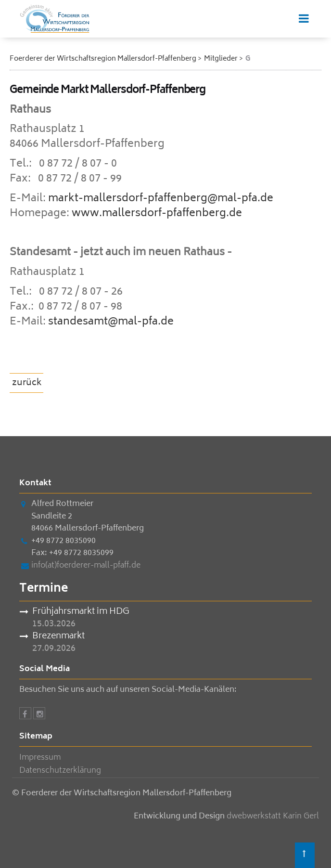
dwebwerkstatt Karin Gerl (273, 816)
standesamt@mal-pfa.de (111, 322)
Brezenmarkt (58, 637)
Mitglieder (221, 59)
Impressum (40, 758)
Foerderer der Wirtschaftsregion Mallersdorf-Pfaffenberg (103, 59)
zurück (27, 383)
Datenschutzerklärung (60, 771)
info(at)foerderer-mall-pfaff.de (86, 566)
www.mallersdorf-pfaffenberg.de (157, 214)
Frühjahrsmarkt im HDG (81, 612)
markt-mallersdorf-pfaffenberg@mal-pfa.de (161, 199)
